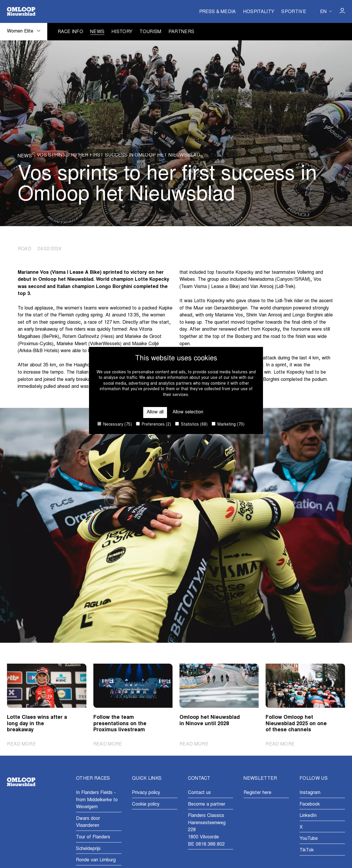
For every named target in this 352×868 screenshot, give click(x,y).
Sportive (294, 12)
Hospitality (259, 12)
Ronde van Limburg (96, 860)
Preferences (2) (154, 424)
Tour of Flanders (93, 837)
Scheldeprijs (88, 849)
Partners (182, 32)
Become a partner (207, 804)
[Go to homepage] (21, 11)
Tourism (150, 32)
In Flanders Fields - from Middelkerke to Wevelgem (97, 800)
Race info (70, 32)
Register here (257, 793)
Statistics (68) (191, 424)
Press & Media (218, 12)
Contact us (199, 793)
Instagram (310, 793)
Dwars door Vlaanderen (88, 822)
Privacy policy (146, 793)
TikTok (307, 850)
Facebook (310, 804)
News (97, 32)
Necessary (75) (115, 424)
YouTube (309, 839)
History (122, 32)
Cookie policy (146, 804)
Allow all (155, 412)
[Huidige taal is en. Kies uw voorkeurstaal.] (326, 11)
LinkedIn (308, 816)
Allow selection (188, 412)
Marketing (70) (228, 424)
